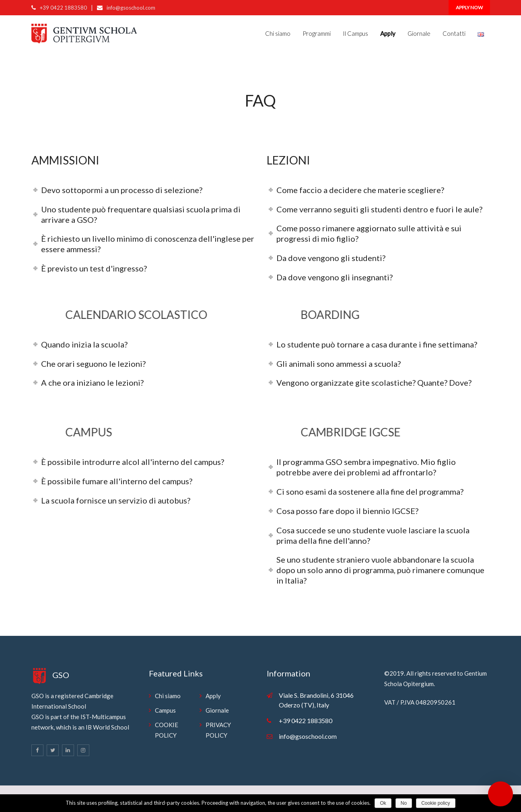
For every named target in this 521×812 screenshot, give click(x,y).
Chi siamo (278, 33)
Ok (383, 803)
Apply (213, 696)
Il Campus (355, 33)
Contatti (454, 33)
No (404, 803)
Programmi (317, 33)
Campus (165, 710)
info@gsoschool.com (131, 8)
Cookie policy (436, 803)
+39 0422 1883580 (63, 8)
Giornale (419, 33)
